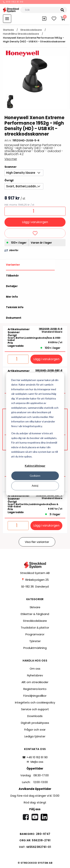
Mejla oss (37, 762)
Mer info (12, 297)
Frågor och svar (35, 730)
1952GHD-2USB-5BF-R (49, 370)
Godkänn (35, 476)
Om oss (35, 669)
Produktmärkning (35, 648)
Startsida (8, 30)
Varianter (13, 265)
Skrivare (35, 607)
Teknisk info (15, 307)
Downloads (35, 716)
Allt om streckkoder (35, 682)
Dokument (14, 318)
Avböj (35, 486)
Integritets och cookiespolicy (35, 702)
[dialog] (35, 434)
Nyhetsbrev (35, 675)
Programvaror (35, 634)
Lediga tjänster (35, 736)
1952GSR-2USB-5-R (51, 329)
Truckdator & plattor (35, 628)
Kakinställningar (35, 466)
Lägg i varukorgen (35, 222)
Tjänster (35, 641)
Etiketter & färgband (35, 614)
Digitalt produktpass (35, 723)
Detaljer (12, 286)
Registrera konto (35, 689)
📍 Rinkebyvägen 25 (35, 580)
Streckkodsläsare (31, 30)
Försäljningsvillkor (35, 696)
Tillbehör (12, 276)
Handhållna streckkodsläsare (21, 34)
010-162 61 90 (13, 2)
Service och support (35, 709)
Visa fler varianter (37, 542)
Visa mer (11, 159)
